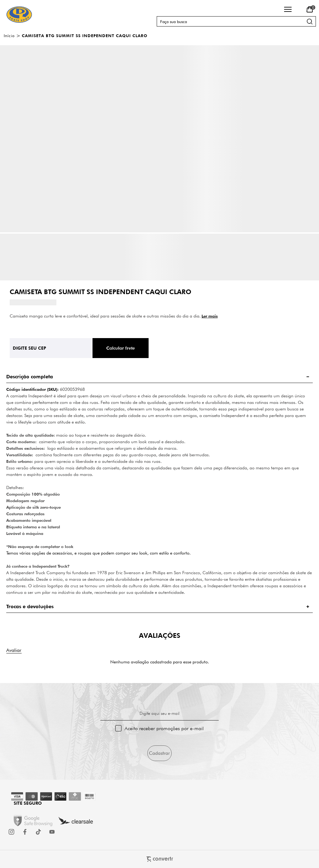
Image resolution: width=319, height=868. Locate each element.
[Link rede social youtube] (52, 832)
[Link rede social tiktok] (39, 832)
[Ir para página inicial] (9, 36)
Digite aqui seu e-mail (159, 713)
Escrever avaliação (14, 650)
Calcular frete (121, 348)
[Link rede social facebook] (25, 832)
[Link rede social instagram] (12, 832)
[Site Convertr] (160, 859)
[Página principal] (19, 15)
